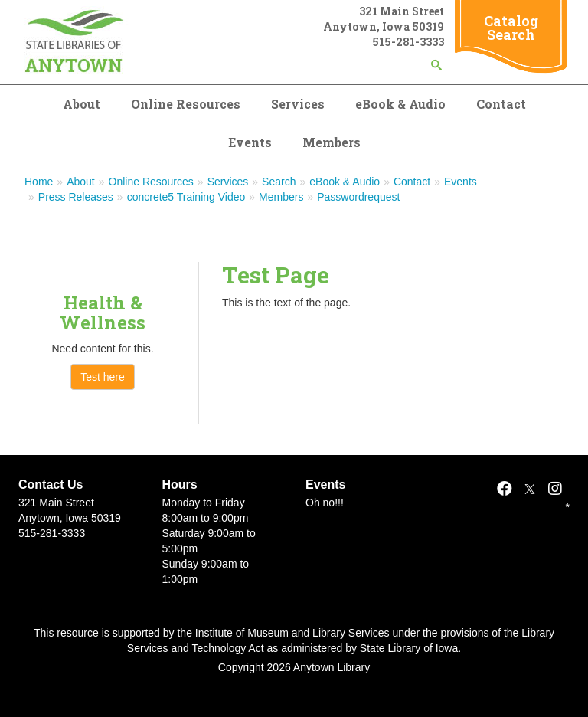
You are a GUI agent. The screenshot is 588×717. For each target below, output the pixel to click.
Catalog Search (511, 28)
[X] (530, 489)
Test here (103, 377)
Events (250, 142)
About (82, 104)
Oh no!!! (325, 503)
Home (39, 182)
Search (279, 182)
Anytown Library (332, 667)
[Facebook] (505, 489)
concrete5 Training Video (186, 197)
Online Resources (186, 104)
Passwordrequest (358, 197)
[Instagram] (555, 489)
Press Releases (76, 197)
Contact (501, 104)
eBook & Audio (400, 104)
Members (332, 142)
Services (298, 104)
